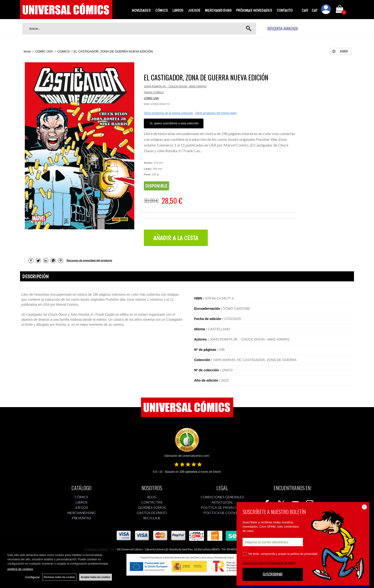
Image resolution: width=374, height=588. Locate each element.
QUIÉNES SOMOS (152, 507)
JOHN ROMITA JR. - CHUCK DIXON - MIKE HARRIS (175, 86)
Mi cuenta (326, 10)
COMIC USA (151, 98)
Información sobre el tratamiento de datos (269, 563)
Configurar (33, 577)
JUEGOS (194, 10)
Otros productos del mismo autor (216, 113)
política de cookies (20, 569)
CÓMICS (162, 10)
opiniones (189, 472)
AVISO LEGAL (222, 502)
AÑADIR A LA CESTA (176, 238)
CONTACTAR (152, 502)
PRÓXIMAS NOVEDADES (254, 10)
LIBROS (178, 10)
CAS (305, 10)
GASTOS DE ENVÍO (152, 513)
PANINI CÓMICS (154, 92)
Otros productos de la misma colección (169, 113)
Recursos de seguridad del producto (89, 260)
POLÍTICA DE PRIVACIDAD (222, 507)
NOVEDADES (141, 10)
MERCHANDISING (218, 10)
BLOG (152, 497)
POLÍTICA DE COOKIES (222, 513)
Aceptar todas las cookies (96, 577)
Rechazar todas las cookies (60, 577)
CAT (315, 10)
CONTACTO (285, 10)
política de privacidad (304, 554)
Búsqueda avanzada (283, 29)
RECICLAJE (152, 518)
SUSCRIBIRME (273, 574)
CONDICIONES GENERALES (222, 497)
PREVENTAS (81, 518)
